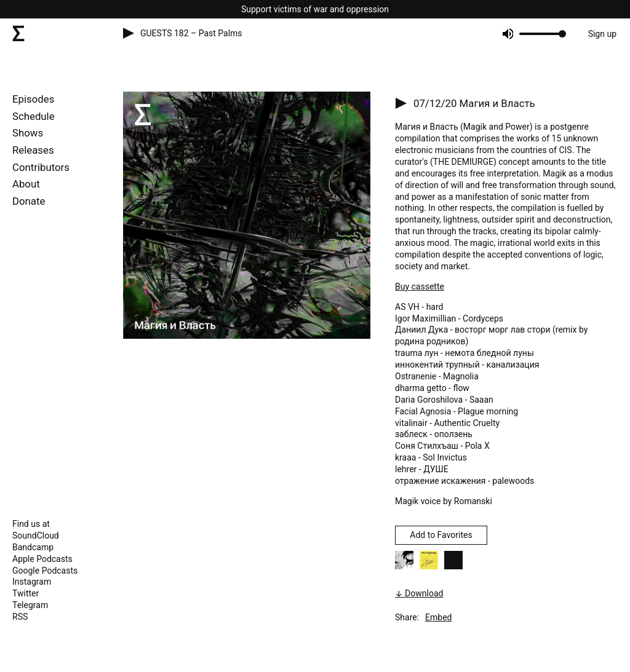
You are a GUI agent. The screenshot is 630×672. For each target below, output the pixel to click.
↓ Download (419, 593)
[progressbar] (540, 34)
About (26, 184)
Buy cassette (420, 287)
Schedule (34, 116)
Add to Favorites (441, 535)
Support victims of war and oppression (315, 9)
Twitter (26, 593)
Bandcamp (33, 547)
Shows (28, 133)
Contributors (41, 167)
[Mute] (507, 34)
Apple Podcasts (42, 559)
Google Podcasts (45, 571)
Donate (29, 201)
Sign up (602, 34)
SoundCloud (36, 536)
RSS (20, 617)
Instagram (32, 582)
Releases (33, 150)
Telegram (30, 605)
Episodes (33, 99)
